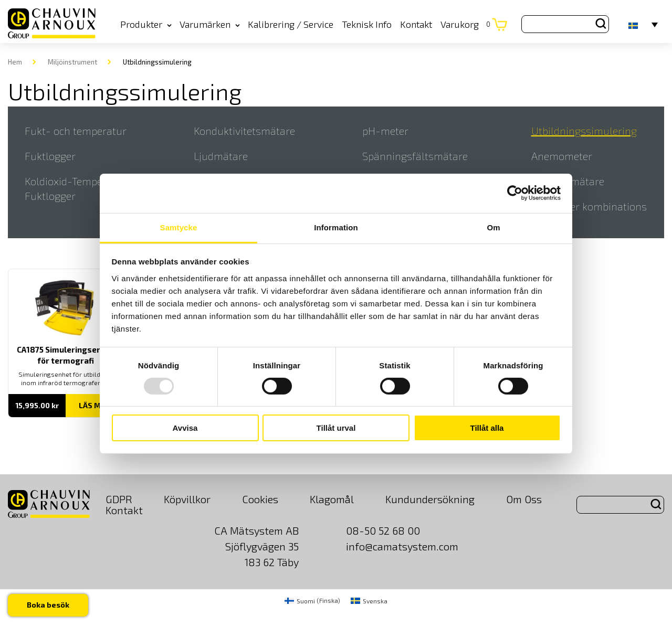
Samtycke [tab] (179, 227)
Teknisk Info (367, 24)
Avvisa (185, 428)
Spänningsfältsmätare (415, 156)
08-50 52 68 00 (383, 530)
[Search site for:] (565, 24)
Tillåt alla (487, 428)
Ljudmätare (221, 156)
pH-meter (385, 131)
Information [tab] (336, 227)
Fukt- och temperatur (76, 131)
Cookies (260, 499)
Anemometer (562, 156)
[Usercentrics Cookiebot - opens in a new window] (515, 193)
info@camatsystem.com (402, 546)
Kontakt (416, 24)
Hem (15, 62)
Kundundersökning (430, 499)
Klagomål (332, 499)
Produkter (146, 24)
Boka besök (48, 605)
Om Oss (524, 499)
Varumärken (210, 24)
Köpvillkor (187, 499)
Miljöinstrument (72, 62)
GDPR (119, 499)
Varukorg (465, 24)
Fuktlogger (50, 156)
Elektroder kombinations (589, 206)
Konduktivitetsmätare (244, 131)
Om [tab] (493, 227)
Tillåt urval (336, 428)
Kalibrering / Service (291, 24)
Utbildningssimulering (584, 131)
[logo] (52, 24)
